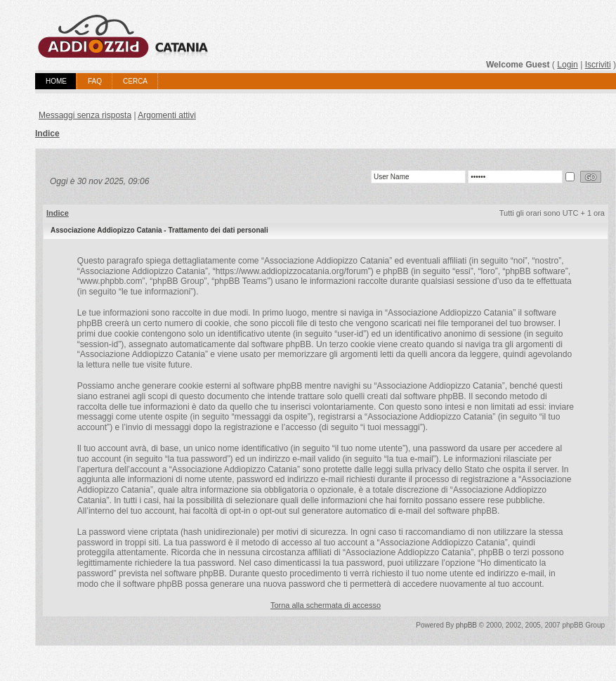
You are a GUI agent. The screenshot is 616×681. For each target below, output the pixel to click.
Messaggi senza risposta (85, 115)
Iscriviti (598, 65)
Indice (47, 134)
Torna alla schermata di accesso (326, 605)
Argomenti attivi (167, 115)
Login (568, 65)
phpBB (466, 625)
